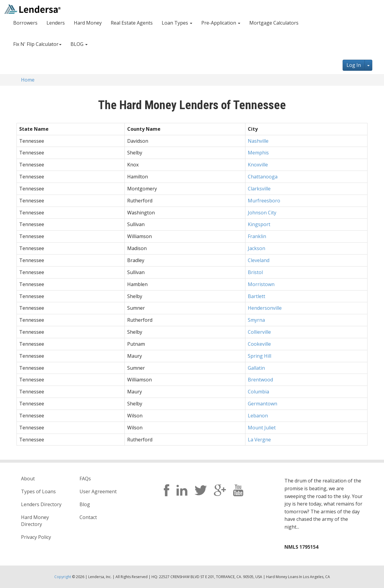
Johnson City (262, 213)
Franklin (257, 236)
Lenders (56, 23)
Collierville (259, 332)
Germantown (262, 404)
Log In (354, 65)
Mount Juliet (262, 428)
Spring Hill (259, 356)
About (28, 479)
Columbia (258, 392)
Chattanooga (263, 177)
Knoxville (258, 165)
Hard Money (88, 23)
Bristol (255, 272)
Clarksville (259, 189)
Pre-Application (221, 23)
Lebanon (258, 416)
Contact (88, 517)
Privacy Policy (36, 537)
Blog (85, 504)
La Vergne (259, 440)
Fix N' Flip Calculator (37, 44)
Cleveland (259, 260)
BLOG (79, 44)
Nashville (258, 141)
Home (28, 80)
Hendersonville (265, 308)
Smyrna (256, 320)
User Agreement (98, 491)
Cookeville (259, 344)
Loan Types (177, 23)
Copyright (63, 577)
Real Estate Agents (132, 23)
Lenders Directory (41, 504)
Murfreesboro (264, 201)
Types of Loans (38, 491)
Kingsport (259, 224)
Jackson (256, 248)
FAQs (85, 479)
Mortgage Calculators (274, 23)
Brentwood (260, 380)
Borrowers (25, 23)
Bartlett (256, 296)
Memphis (258, 153)
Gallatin (256, 368)
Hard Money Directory (35, 521)
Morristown (261, 284)
